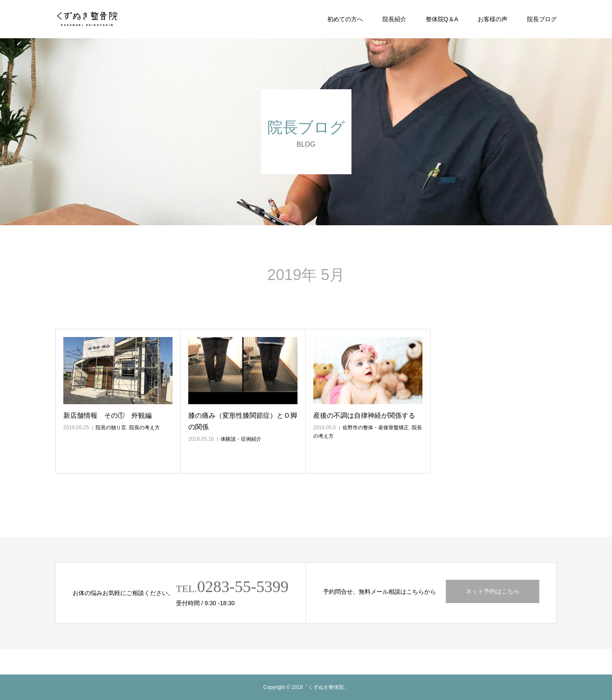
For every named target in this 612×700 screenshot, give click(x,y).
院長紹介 (394, 19)
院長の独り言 (111, 428)
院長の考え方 (144, 428)
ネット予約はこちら (493, 591)
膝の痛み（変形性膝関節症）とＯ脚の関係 (243, 421)
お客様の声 (493, 19)
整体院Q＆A (442, 19)
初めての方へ (345, 19)
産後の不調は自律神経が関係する (364, 415)
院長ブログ (542, 19)
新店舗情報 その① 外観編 (108, 415)
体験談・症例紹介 (241, 439)
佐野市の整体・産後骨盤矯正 (376, 428)
